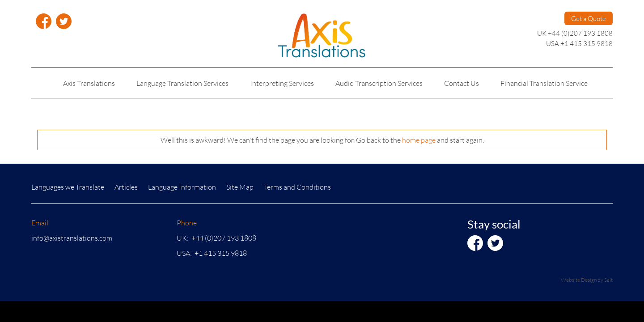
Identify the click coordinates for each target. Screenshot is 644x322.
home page (419, 140)
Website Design (579, 280)
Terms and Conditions (297, 187)
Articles (126, 187)
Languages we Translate (68, 187)
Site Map (240, 187)
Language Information (182, 187)
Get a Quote (589, 18)
